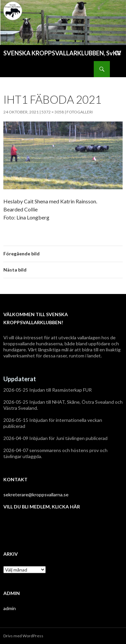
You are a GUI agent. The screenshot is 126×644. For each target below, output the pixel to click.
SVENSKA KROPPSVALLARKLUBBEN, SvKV (62, 53)
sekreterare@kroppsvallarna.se (36, 494)
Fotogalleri (80, 112)
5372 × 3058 (53, 112)
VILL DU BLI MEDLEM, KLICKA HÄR (42, 507)
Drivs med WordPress (23, 636)
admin (10, 608)
